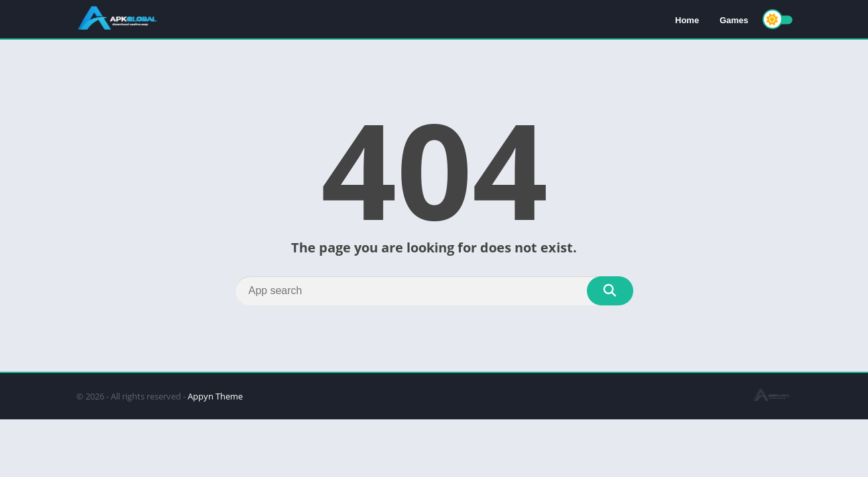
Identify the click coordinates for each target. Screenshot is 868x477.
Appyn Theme (215, 396)
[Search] (434, 291)
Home (687, 20)
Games (734, 20)
